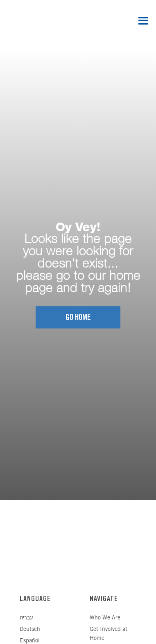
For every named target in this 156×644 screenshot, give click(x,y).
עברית (26, 618)
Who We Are (105, 618)
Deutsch (30, 629)
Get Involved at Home (109, 634)
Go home (78, 318)
